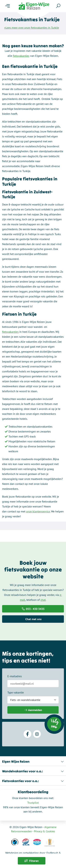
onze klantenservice (38, 511)
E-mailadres (15, 676)
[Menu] (8, 6)
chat (43, 600)
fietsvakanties (21, 56)
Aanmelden (33, 710)
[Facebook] (27, 734)
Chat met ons (33, 619)
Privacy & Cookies (45, 831)
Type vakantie (16, 692)
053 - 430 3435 (33, 609)
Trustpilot (33, 803)
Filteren (32, 861)
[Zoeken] (58, 6)
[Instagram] (37, 734)
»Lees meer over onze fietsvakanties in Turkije (32, 28)
